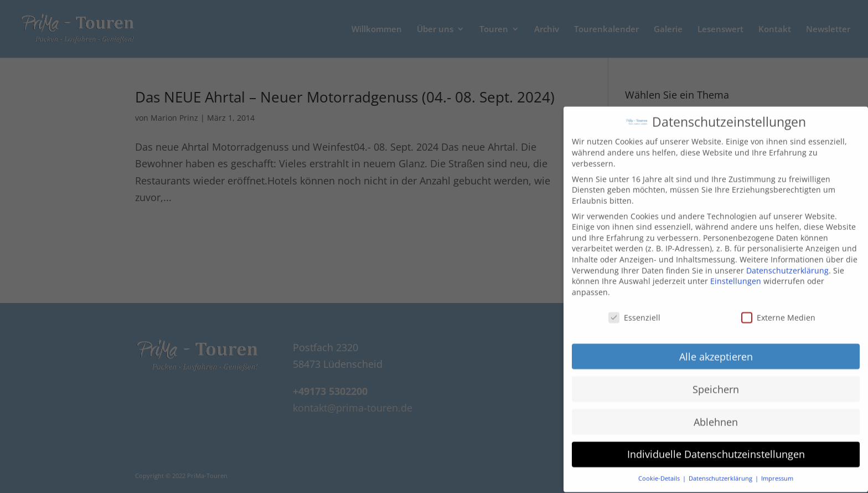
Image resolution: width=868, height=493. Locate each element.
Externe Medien (778, 309)
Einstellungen (736, 272)
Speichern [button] (716, 381)
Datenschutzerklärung (787, 262)
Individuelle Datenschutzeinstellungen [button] (716, 445)
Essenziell (634, 309)
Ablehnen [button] (716, 413)
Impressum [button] (777, 470)
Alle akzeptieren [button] (716, 348)
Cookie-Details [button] (660, 470)
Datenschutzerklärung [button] (721, 470)
